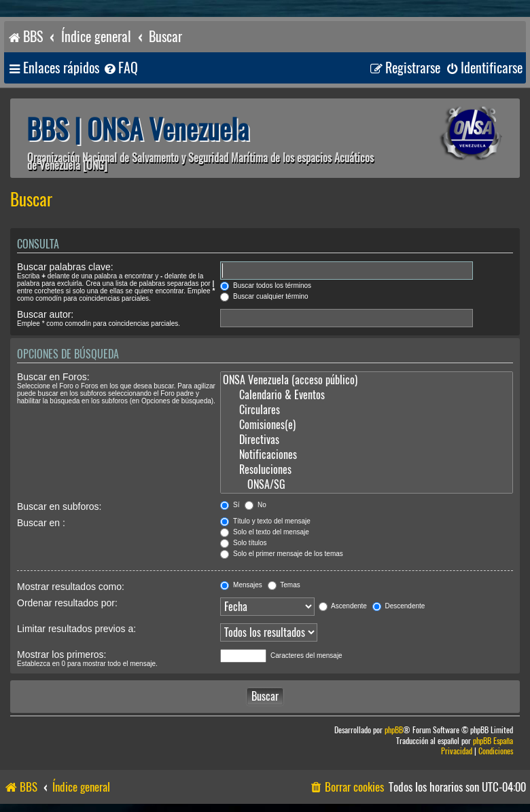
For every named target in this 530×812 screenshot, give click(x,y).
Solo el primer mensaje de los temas (282, 554)
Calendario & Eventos (367, 395)
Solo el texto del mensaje (265, 532)
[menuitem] (120, 68)
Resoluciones (367, 470)
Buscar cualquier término (264, 296)
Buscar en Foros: (53, 377)
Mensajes (241, 585)
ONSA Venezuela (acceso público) (367, 380)
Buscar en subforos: (59, 506)
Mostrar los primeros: (61, 654)
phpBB (394, 730)
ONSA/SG (367, 485)
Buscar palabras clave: (65, 267)
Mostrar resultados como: (71, 587)
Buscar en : (41, 523)
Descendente (399, 606)
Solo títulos (243, 543)
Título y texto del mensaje (265, 521)
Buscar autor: (45, 314)
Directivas (367, 440)
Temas (284, 585)
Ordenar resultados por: (67, 603)
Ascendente (343, 606)
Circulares (367, 410)
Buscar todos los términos (266, 285)
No (255, 505)
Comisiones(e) (367, 425)
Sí (230, 505)
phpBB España (493, 741)
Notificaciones (367, 455)
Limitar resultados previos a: (76, 629)
